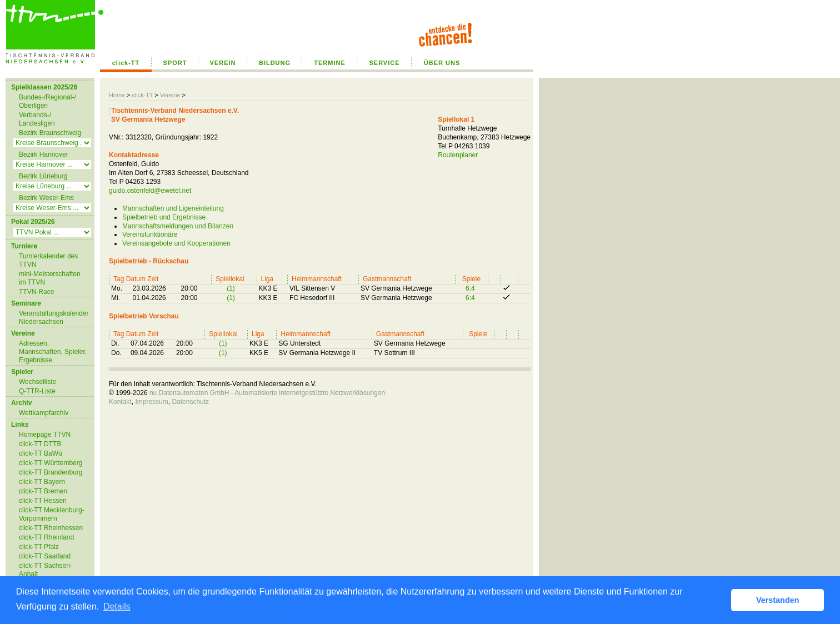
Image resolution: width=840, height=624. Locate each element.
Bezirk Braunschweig (50, 133)
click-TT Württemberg (51, 463)
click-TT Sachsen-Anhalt (46, 570)
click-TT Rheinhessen (51, 528)
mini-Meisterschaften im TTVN (50, 278)
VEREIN (223, 63)
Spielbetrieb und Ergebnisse (164, 217)
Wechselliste (37, 382)
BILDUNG (275, 63)
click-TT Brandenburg (51, 472)
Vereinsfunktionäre (150, 234)
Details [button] (117, 606)
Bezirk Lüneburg (43, 176)
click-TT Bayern (42, 482)
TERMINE (330, 63)
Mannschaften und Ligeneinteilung (173, 208)
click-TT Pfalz (39, 547)
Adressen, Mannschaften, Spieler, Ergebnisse (53, 352)
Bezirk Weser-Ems (46, 198)
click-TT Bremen (43, 491)
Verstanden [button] (778, 600)
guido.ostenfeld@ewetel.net (150, 191)
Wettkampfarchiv (44, 413)
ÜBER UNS (442, 63)
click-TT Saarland (45, 556)
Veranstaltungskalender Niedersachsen (54, 318)
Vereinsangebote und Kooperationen (176, 243)
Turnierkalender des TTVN (48, 260)
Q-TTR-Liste (37, 391)
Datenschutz (190, 402)
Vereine (170, 95)
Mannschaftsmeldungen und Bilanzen (178, 226)
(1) (231, 288)
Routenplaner (458, 155)
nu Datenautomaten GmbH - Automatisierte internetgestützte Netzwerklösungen (267, 393)
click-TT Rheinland (46, 537)
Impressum (151, 402)
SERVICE (384, 63)
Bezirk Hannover (44, 154)
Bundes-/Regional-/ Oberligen (47, 101)
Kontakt (120, 402)
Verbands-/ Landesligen (37, 119)
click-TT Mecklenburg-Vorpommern (52, 514)
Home (117, 95)
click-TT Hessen (43, 501)
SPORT (175, 63)
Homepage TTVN (45, 435)
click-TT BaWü (41, 453)
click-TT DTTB (40, 444)
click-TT (126, 63)
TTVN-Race (36, 292)
